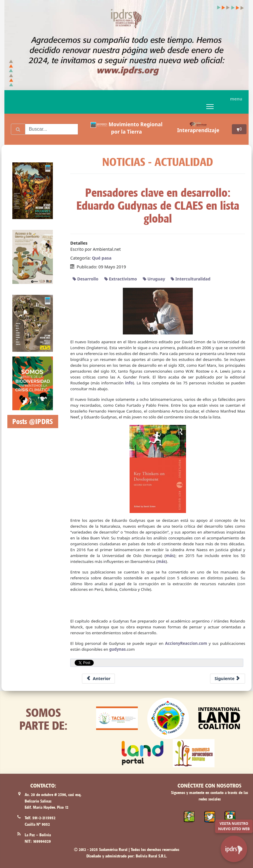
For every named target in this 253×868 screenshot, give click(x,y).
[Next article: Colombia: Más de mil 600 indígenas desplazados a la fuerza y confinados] (228, 679)
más (170, 556)
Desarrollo (86, 279)
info (129, 383)
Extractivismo (121, 279)
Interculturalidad (191, 279)
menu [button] (236, 99)
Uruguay (154, 279)
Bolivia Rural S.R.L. (151, 856)
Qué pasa (102, 258)
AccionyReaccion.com (186, 643)
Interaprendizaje (198, 130)
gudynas (117, 649)
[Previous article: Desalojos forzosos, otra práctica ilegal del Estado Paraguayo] (98, 679)
